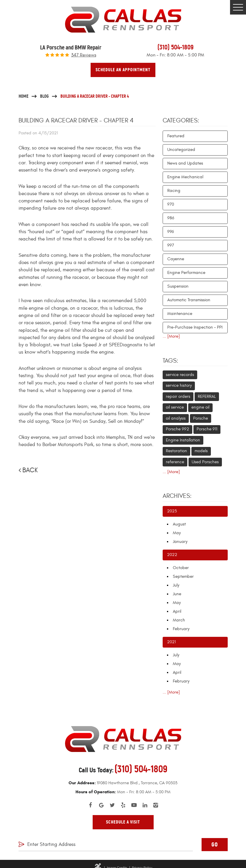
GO (215, 845)
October (181, 568)
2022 (172, 555)
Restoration (176, 451)
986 (171, 218)
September (183, 576)
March (179, 620)
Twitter (112, 805)
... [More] (171, 336)
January (180, 542)
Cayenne (176, 259)
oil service (175, 407)
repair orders (178, 396)
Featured (176, 136)
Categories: (181, 121)
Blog (44, 96)
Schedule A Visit (123, 822)
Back (30, 470)
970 (171, 204)
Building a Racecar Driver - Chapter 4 (95, 96)
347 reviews (84, 55)
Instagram (156, 805)
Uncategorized (181, 150)
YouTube (134, 805)
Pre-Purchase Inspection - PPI (195, 327)
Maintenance (180, 314)
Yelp (123, 805)
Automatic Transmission (189, 300)
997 (171, 245)
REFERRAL (207, 396)
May (177, 533)
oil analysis (176, 418)
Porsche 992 (177, 429)
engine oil (200, 407)
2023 (172, 511)
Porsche (201, 418)
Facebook (90, 805)
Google (101, 805)
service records (180, 375)
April (177, 611)
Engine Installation (183, 440)
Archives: (177, 496)
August (179, 524)
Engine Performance (186, 273)
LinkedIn (145, 805)
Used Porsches (205, 462)
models (201, 451)
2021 (171, 642)
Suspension (178, 286)
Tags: (170, 361)
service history (179, 385)
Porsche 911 (207, 429)
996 (171, 232)
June (177, 594)
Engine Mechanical (185, 177)
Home (24, 96)
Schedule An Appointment (123, 70)
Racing (174, 191)
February (181, 629)
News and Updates (185, 163)
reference (175, 462)
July (176, 585)
